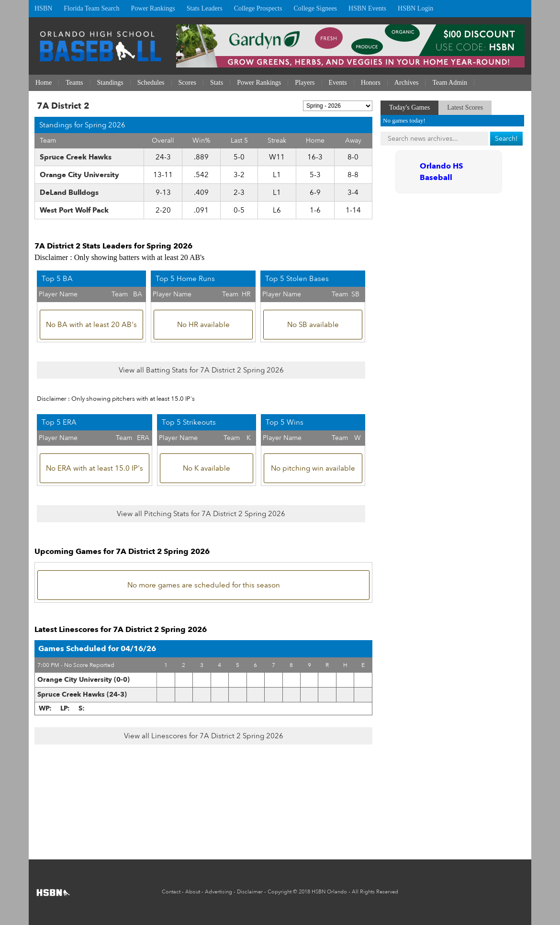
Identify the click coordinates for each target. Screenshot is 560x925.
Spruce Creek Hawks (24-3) (82, 694)
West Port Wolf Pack (74, 210)
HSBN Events (367, 8)
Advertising (218, 892)
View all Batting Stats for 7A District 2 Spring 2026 (201, 370)
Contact (171, 892)
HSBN (43, 8)
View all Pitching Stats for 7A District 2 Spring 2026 (201, 514)
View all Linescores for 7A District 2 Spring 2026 (204, 736)
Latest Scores (465, 107)
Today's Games (409, 107)
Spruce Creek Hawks (76, 157)
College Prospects (258, 8)
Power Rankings (153, 8)
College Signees (315, 8)
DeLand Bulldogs (69, 192)
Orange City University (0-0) (84, 680)
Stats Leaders (205, 8)
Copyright (280, 892)
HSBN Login (415, 8)
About (193, 892)
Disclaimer (250, 892)
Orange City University (79, 175)
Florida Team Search (91, 8)
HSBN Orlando (329, 892)
